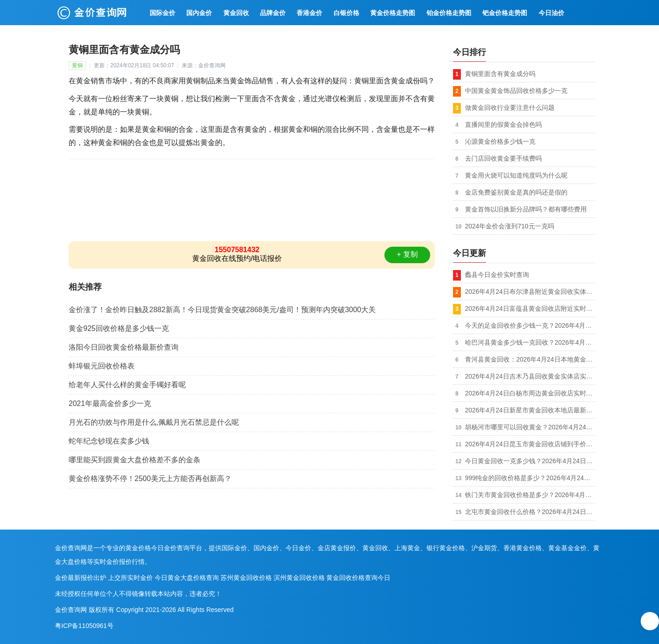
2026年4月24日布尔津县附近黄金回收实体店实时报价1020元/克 (530, 292)
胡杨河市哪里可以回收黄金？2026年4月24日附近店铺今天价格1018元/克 (530, 427)
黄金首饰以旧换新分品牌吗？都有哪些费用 (526, 209)
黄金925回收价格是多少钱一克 (119, 328)
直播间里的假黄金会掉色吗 (503, 124)
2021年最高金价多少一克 (110, 403)
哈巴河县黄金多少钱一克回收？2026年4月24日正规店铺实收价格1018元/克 (530, 342)
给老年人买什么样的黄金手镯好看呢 (127, 385)
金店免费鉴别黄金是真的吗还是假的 (516, 192)
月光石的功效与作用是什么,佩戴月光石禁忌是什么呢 (154, 422)
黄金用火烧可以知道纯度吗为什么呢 (516, 175)
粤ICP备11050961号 (84, 626)
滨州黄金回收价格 (299, 578)
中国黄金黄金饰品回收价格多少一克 (516, 91)
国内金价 (199, 13)
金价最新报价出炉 (81, 578)
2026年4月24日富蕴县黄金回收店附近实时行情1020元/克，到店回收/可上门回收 (530, 308)
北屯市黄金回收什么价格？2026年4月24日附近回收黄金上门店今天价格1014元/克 (530, 512)
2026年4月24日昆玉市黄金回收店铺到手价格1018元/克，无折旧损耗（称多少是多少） (530, 444)
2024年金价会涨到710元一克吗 (510, 226)
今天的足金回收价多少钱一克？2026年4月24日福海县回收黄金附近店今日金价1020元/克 (530, 325)
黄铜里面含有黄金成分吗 (500, 74)
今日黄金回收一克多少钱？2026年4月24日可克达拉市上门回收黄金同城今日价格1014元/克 (530, 461)
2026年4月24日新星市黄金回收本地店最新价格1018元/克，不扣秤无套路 (530, 410)
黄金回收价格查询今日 (358, 578)
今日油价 (551, 13)
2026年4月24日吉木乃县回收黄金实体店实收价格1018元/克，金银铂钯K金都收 (530, 376)
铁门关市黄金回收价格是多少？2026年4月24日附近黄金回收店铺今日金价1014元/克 (530, 495)
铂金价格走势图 (449, 13)
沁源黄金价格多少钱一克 (500, 141)
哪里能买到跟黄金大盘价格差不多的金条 (135, 460)
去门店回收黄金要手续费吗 (503, 158)
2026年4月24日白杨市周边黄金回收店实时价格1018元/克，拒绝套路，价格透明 (530, 393)
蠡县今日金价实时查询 (497, 275)
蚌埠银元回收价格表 (102, 366)
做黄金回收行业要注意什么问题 (510, 108)
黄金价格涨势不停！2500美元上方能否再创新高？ (150, 479)
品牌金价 (273, 13)
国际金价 (162, 13)
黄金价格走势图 (393, 13)
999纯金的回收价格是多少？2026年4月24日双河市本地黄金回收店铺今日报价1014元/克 (530, 478)
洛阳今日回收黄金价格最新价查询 (124, 347)
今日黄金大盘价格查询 (187, 578)
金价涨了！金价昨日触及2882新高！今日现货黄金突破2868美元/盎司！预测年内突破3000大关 (222, 310)
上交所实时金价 (130, 578)
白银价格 (346, 13)
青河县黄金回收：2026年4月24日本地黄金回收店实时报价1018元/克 (530, 359)
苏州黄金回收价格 (246, 578)
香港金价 (309, 13)
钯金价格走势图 (505, 13)
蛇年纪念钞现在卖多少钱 (109, 441)
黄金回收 (236, 13)
